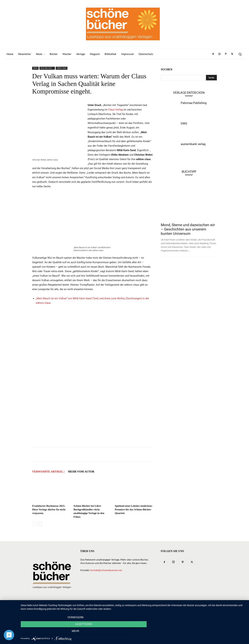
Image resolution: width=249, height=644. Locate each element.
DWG (184, 123)
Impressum (192, 605)
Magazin (160, 605)
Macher (147, 605)
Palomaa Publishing (194, 103)
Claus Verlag (115, 110)
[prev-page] (34, 524)
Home (82, 605)
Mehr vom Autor (81, 472)
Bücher (121, 605)
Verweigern (55, 632)
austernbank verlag (193, 144)
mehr (212, 632)
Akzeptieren (133, 632)
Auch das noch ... (47, 68)
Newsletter (96, 605)
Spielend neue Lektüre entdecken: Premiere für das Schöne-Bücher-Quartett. (134, 509)
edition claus (62, 68)
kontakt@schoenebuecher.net (106, 570)
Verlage (134, 605)
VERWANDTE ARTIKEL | (48, 472)
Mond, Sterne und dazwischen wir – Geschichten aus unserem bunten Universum (188, 229)
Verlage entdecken (189, 93)
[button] (240, 54)
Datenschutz (209, 605)
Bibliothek (175, 605)
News (35, 68)
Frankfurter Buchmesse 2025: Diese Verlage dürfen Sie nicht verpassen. (49, 509)
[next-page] (40, 524)
